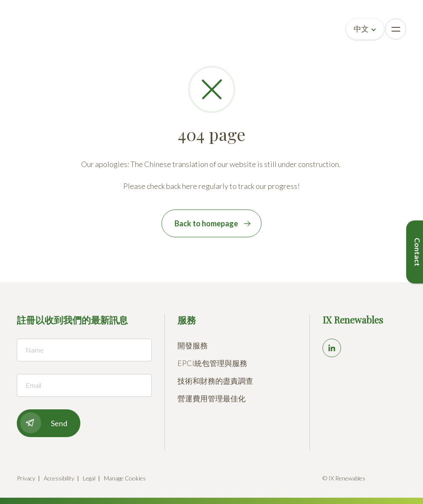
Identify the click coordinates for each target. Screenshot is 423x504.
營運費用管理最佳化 (211, 398)
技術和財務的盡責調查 (215, 381)
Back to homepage (206, 223)
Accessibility (59, 478)
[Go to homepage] (34, 29)
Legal (89, 478)
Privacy (26, 478)
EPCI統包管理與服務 (212, 363)
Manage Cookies (125, 478)
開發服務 (193, 345)
